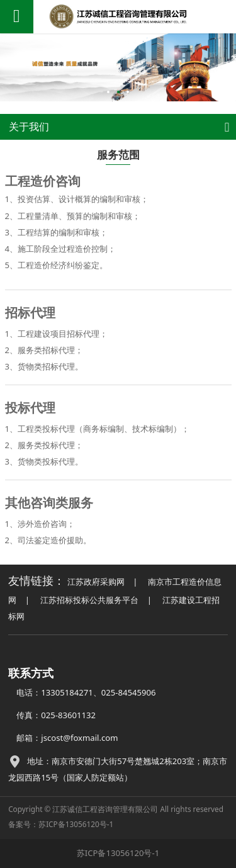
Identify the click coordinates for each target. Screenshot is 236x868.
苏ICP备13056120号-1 (76, 824)
